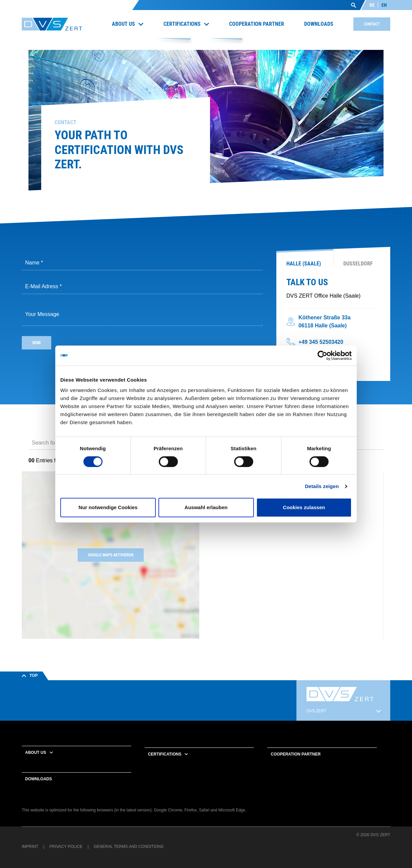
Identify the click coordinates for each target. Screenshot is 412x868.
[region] (301, 555)
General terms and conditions (129, 847)
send (37, 343)
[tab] (305, 260)
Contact (372, 24)
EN (384, 5)
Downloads (39, 779)
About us (36, 753)
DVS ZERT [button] (316, 711)
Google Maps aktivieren (111, 555)
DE (372, 5)
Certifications (165, 754)
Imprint (30, 847)
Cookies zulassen (304, 507)
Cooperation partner (296, 754)
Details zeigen (322, 486)
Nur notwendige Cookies (108, 507)
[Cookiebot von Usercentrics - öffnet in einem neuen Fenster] (322, 356)
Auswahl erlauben (206, 507)
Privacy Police (66, 847)
